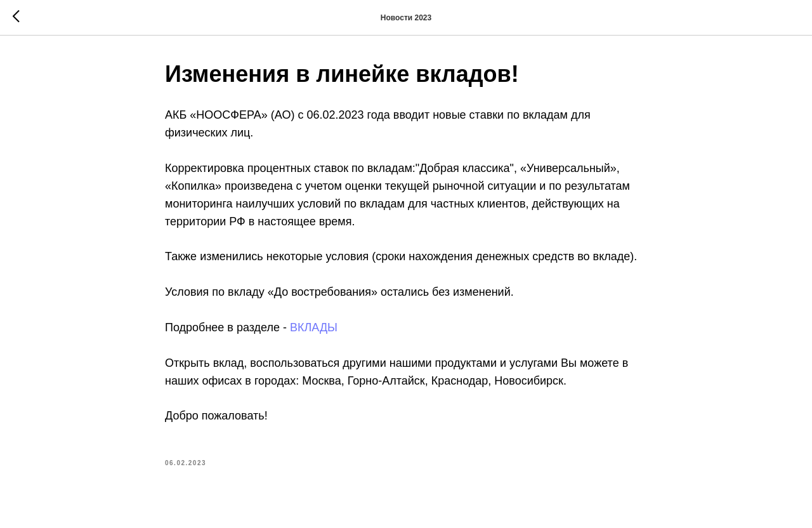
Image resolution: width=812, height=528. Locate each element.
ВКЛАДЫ (314, 327)
